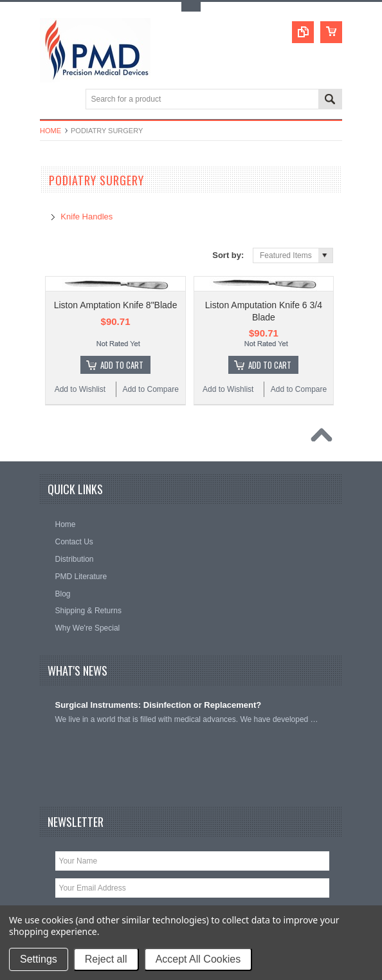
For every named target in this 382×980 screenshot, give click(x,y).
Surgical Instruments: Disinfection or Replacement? (159, 705)
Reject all (106, 959)
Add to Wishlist (80, 389)
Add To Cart (122, 365)
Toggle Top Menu (191, 7)
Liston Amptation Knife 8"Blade (116, 305)
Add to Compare (150, 389)
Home (50, 131)
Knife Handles (86, 217)
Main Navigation (51, 100)
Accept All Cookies (198, 959)
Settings (39, 959)
